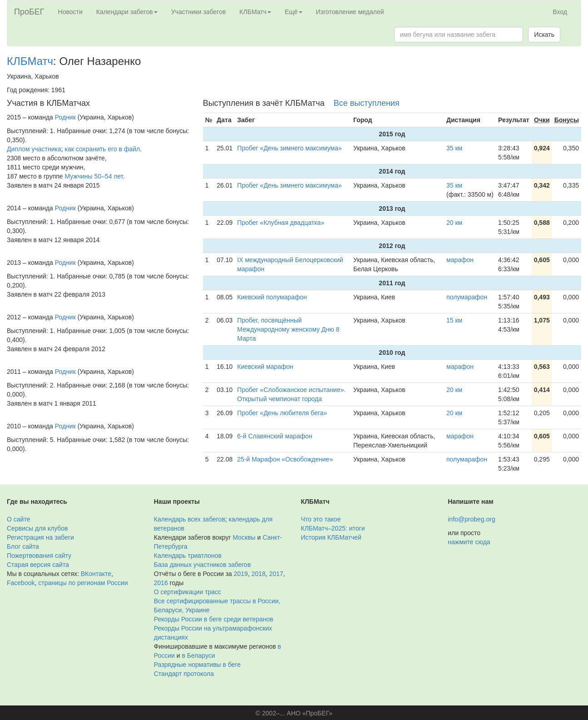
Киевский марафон (265, 367)
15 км (454, 320)
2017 (276, 574)
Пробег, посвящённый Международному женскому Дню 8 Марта (288, 329)
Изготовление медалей (350, 12)
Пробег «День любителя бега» (282, 413)
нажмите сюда (469, 542)
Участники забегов (199, 12)
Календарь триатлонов (188, 556)
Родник (65, 117)
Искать (544, 35)
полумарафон (467, 297)
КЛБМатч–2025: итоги (333, 528)
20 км (454, 223)
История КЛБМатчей (331, 537)
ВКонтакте (96, 574)
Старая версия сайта (38, 565)
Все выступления (367, 103)
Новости (70, 12)
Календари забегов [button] (127, 12)
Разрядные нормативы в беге (197, 665)
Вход (560, 12)
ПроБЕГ (29, 12)
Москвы (244, 537)
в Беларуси (199, 655)
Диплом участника (34, 149)
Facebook (21, 583)
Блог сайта (23, 546)
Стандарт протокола (184, 674)
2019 (241, 574)
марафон (460, 260)
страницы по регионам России (83, 583)
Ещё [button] (294, 12)
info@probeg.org (472, 519)
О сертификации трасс (188, 592)
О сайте (18, 519)
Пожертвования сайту (39, 556)
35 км (454, 148)
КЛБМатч (30, 61)
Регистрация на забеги (40, 537)
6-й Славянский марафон (275, 436)
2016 (161, 583)
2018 (259, 574)
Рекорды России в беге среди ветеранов (214, 619)
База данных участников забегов (203, 565)
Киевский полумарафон (272, 297)
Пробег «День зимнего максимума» (289, 148)
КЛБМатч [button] (255, 12)
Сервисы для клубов (37, 528)
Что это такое (321, 519)
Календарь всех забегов (190, 519)
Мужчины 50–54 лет (94, 176)
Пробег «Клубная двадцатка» (281, 223)
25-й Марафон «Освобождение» (285, 459)
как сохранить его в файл (103, 149)
